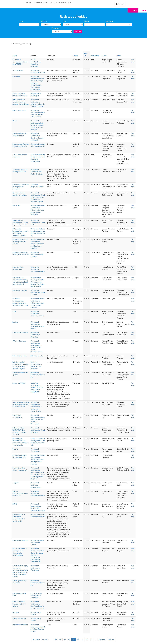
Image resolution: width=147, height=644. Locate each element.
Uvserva (15, 449)
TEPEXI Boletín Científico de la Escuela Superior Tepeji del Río (20, 223)
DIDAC (15, 504)
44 (60, 639)
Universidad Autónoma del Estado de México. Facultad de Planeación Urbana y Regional (38, 197)
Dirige (104, 56)
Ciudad (87, 21)
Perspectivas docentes (20, 540)
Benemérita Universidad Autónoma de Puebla (38, 269)
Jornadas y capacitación (61, 3)
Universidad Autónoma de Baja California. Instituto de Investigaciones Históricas (37, 125)
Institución (110, 21)
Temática (44, 21)
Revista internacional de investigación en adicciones (21, 187)
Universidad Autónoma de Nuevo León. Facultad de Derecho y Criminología (38, 420)
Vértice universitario (19, 619)
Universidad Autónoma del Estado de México (38, 293)
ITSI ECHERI (16, 76)
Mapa (144, 10)
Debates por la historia (20, 333)
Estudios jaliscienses (20, 356)
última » (111, 639)
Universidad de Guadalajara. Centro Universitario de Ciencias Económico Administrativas (37, 282)
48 (78, 639)
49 (83, 639)
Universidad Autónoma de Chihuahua (35, 335)
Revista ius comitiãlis (20, 290)
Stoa (14, 312)
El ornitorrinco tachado (20, 625)
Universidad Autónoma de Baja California (37, 254)
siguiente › (102, 639)
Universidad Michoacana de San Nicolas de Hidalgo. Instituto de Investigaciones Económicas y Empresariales (37, 83)
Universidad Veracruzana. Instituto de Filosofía (38, 314)
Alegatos (16, 483)
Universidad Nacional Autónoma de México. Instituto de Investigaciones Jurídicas (38, 244)
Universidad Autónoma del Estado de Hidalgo (38, 223)
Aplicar (78, 32)
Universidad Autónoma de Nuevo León (38, 375)
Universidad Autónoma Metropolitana (35, 485)
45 (65, 639)
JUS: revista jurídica (19, 341)
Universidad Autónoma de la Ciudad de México (37, 172)
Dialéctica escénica (19, 110)
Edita (119, 56)
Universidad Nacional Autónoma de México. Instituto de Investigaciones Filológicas (38, 210)
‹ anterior (45, 639)
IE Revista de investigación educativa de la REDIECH (21, 62)
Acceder (120, 4)
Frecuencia (56, 28)
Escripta (15, 322)
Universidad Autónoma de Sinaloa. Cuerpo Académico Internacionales (36, 407)
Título (21, 21)
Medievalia (16, 206)
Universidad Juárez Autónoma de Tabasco (37, 542)
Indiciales (16, 612)
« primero (36, 639)
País (64, 21)
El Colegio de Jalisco (38, 356)
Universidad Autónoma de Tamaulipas (35, 568)
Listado (134, 10)
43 (56, 639)
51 (91, 639)
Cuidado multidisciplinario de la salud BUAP (20, 493)
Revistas (28, 3)
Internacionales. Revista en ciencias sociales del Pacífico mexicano (21, 405)
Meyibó (15, 121)
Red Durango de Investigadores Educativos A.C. (36, 596)
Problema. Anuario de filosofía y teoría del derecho (20, 242)
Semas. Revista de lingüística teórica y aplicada (19, 604)
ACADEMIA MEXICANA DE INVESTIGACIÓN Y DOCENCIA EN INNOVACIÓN (37, 388)
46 (69, 639)
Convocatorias (41, 3)
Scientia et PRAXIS (19, 383)
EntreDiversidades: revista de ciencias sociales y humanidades (21, 102)
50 (87, 639)
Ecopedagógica (18, 70)
